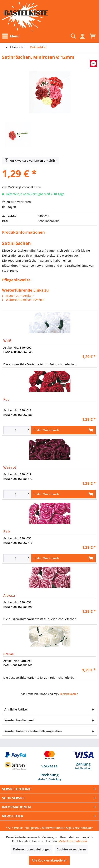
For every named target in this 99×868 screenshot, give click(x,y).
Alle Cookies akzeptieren (49, 860)
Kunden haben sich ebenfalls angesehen (33, 731)
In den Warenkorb (63, 430)
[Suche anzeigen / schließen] (73, 36)
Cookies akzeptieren (71, 849)
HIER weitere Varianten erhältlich (31, 161)
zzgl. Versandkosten (28, 187)
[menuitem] (12, 36)
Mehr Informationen (73, 841)
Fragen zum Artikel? (18, 296)
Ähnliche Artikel (16, 709)
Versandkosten (69, 694)
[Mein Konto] (82, 36)
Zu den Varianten (16, 202)
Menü (11, 36)
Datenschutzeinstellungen (32, 849)
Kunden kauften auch (20, 720)
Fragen (9, 207)
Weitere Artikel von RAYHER (23, 300)
